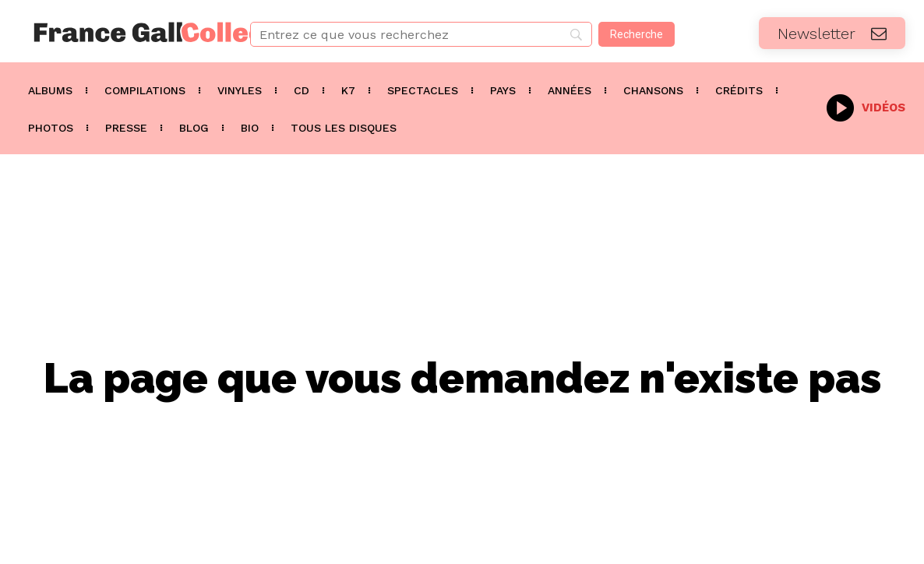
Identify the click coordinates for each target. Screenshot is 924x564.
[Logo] (116, 32)
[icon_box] (866, 106)
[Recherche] (637, 34)
